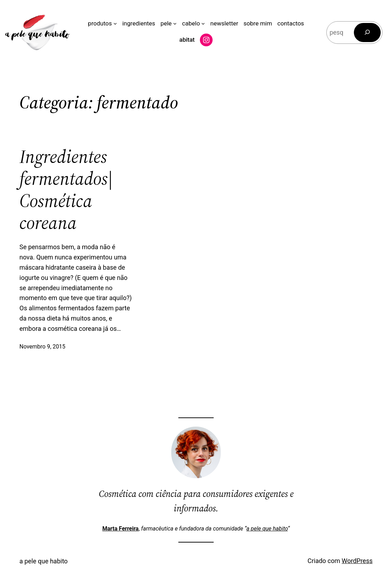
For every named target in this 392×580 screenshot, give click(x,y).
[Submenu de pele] (175, 23)
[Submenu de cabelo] (203, 23)
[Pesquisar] (367, 33)
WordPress (357, 561)
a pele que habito (267, 529)
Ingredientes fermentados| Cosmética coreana (66, 190)
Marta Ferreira (121, 529)
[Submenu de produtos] (115, 23)
